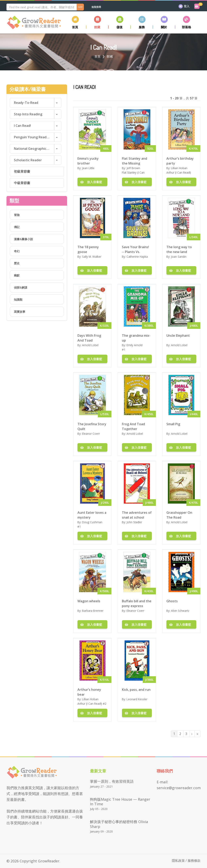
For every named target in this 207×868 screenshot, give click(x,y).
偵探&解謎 (21, 287)
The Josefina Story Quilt (92, 426)
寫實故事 (20, 312)
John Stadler (134, 522)
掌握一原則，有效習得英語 (112, 781)
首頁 (97, 56)
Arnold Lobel (90, 345)
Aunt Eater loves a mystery (92, 515)
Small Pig (173, 424)
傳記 (17, 227)
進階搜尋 (96, 7)
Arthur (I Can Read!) (179, 172)
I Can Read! (22, 126)
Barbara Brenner (93, 611)
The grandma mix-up (136, 338)
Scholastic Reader (28, 160)
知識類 (18, 300)
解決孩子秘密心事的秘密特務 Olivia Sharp (119, 824)
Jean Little (88, 168)
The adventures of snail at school (137, 515)
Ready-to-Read (26, 103)
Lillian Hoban (179, 168)
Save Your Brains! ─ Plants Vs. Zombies (135, 249)
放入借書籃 (92, 182)
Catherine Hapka (137, 257)
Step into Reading (28, 114)
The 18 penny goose (88, 249)
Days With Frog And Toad (89, 338)
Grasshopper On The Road (179, 515)
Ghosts (172, 601)
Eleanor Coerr (91, 434)
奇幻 (17, 251)
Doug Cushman (92, 522)
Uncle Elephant (178, 336)
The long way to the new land (179, 249)
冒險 (17, 215)
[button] (97, 22)
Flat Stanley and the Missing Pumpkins (135, 161)
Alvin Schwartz (180, 611)
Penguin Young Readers (33, 137)
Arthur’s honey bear (89, 692)
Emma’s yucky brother (88, 161)
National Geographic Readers (34, 149)
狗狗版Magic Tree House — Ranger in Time (120, 802)
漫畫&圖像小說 (23, 239)
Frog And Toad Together (133, 426)
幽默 (17, 275)
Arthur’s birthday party (180, 161)
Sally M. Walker (92, 257)
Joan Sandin (179, 257)
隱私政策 (178, 861)
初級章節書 (22, 171)
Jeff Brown (133, 168)
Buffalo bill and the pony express (137, 603)
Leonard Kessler (137, 699)
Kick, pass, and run (136, 690)
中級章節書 (22, 183)
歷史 (17, 263)
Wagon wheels (89, 601)
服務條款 (194, 861)
